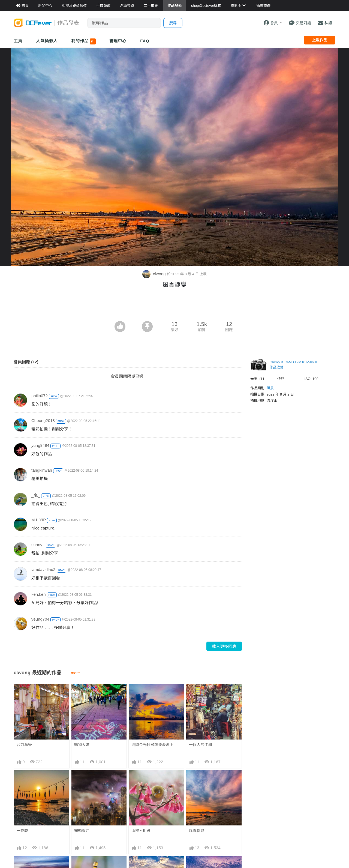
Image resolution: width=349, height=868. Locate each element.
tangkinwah (42, 470)
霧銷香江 (82, 831)
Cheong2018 (43, 420)
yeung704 (40, 619)
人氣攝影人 (47, 41)
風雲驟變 (197, 831)
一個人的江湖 (200, 745)
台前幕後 (24, 745)
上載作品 (320, 40)
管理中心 (118, 41)
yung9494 (40, 445)
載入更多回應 (224, 646)
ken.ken (39, 594)
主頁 (18, 41)
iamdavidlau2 (43, 569)
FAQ (145, 41)
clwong (155, 274)
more (75, 673)
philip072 (40, 396)
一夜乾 (22, 831)
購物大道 (82, 745)
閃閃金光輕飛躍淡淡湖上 (152, 745)
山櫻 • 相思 (141, 831)
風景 (270, 388)
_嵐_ (36, 495)
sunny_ (38, 545)
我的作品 (83, 41)
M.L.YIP (39, 520)
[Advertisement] (174, 306)
